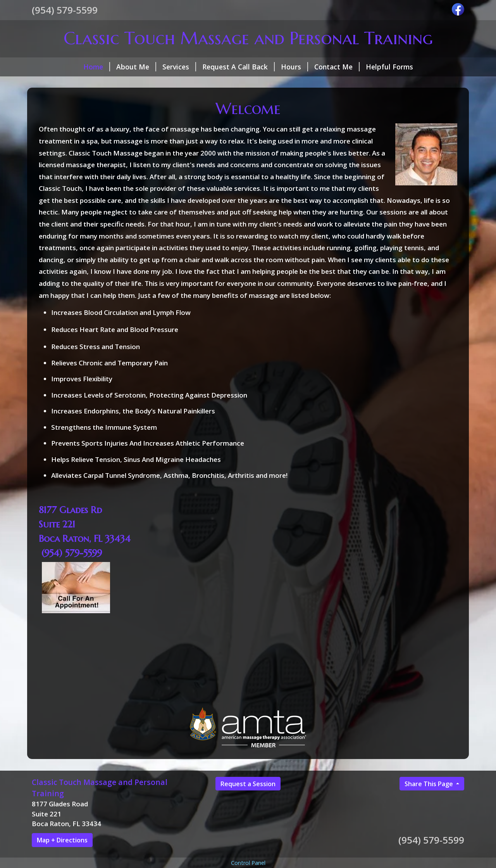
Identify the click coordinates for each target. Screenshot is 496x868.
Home (97, 67)
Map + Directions (62, 840)
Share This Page (430, 784)
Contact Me (337, 67)
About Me (136, 67)
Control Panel (248, 863)
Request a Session (248, 784)
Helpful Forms (389, 67)
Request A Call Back (239, 67)
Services (179, 67)
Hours (294, 67)
